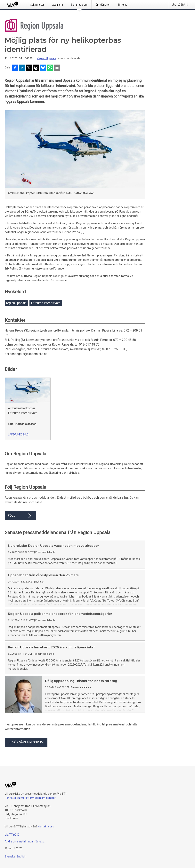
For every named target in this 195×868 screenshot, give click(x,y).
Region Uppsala (46, 58)
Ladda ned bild (18, 434)
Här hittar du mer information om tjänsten (30, 798)
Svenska (10, 856)
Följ (20, 516)
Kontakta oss (46, 826)
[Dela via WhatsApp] (50, 68)
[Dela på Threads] (36, 68)
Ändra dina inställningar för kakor (25, 841)
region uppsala (16, 303)
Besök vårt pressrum (26, 742)
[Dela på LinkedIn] (22, 68)
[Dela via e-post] (57, 68)
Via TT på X (12, 835)
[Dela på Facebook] (15, 68)
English (21, 856)
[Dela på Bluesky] (43, 68)
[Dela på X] (29, 68)
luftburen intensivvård (46, 303)
